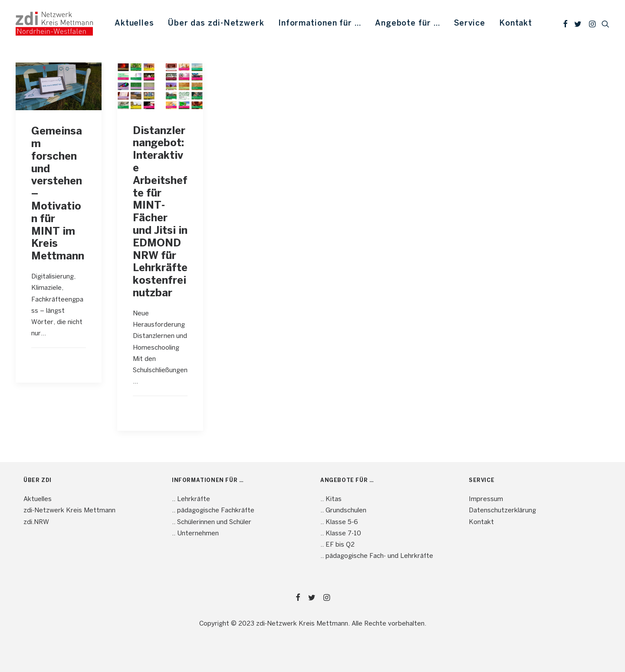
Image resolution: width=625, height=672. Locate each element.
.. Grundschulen (343, 511)
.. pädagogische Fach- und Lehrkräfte (377, 556)
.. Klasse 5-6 (339, 522)
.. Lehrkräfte (191, 499)
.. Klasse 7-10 (341, 534)
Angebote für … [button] (408, 24)
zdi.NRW (36, 522)
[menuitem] (134, 24)
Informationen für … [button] (320, 24)
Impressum (486, 499)
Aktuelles (134, 24)
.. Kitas (331, 499)
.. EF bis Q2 (337, 545)
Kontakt (516, 24)
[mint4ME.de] (54, 24)
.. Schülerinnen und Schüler (212, 522)
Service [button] (470, 24)
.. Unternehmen (195, 534)
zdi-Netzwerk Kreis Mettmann (69, 511)
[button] (565, 24)
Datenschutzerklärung (502, 511)
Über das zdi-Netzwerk (216, 24)
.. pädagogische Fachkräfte (213, 511)
